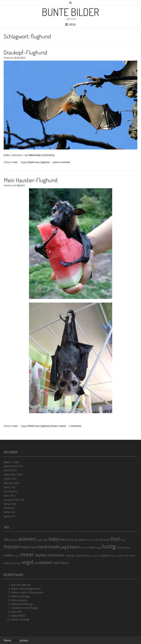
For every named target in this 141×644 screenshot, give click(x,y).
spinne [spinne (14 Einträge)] (121, 556)
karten (7, 512)
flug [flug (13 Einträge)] (123, 540)
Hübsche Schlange (22, 604)
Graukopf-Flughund (25, 52)
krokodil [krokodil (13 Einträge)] (85, 548)
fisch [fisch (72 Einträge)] (116, 539)
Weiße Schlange (20, 596)
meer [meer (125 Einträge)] (27, 554)
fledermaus (34, 162)
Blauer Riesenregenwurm (26, 589)
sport (7, 487)
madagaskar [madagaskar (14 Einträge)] (123, 548)
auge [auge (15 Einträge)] (39, 540)
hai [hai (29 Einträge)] (34, 547)
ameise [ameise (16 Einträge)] (14, 540)
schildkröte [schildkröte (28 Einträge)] (56, 555)
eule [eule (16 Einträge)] (96, 540)
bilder (7, 462)
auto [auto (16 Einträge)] (45, 540)
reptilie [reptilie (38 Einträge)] (41, 555)
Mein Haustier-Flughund (31, 180)
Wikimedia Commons (41, 155)
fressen (54, 426)
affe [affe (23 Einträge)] (6, 540)
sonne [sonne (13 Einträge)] (113, 556)
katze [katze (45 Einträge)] (75, 547)
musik (7, 508)
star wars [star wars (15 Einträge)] (130, 556)
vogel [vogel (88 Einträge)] (27, 562)
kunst (7, 470)
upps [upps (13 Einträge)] (19, 563)
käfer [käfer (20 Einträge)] (93, 547)
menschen (10, 474)
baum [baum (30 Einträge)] (65, 539)
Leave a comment (61, 162)
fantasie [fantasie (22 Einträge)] (105, 540)
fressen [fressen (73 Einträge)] (11, 547)
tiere (15, 162)
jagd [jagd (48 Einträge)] (65, 547)
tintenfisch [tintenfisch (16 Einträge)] (10, 563)
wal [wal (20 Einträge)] (36, 563)
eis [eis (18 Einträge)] (76, 540)
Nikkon (16, 640)
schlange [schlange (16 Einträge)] (70, 556)
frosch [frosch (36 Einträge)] (25, 547)
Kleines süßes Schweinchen (27, 592)
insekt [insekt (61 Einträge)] (54, 547)
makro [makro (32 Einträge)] (9, 555)
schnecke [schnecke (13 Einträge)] (95, 556)
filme (7, 504)
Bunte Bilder (70, 12)
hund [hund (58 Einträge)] (42, 547)
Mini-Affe (16, 612)
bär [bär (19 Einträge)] (72, 540)
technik (8, 491)
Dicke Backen (19, 600)
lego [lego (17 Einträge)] (99, 547)
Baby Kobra (18, 616)
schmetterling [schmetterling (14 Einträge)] (83, 556)
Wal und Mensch (21, 585)
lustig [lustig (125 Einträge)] (109, 546)
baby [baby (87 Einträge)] (54, 539)
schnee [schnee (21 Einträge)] (105, 555)
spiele (7, 516)
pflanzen (9, 483)
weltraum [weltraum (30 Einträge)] (61, 563)
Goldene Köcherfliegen (25, 608)
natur (7, 479)
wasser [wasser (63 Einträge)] (46, 562)
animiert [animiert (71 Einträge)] (27, 539)
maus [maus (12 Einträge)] (17, 556)
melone (62, 426)
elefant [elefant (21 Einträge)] (83, 540)
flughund (45, 162)
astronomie (11, 466)
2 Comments (75, 426)
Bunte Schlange (20, 619)
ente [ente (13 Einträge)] (91, 540)
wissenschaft (11, 500)
